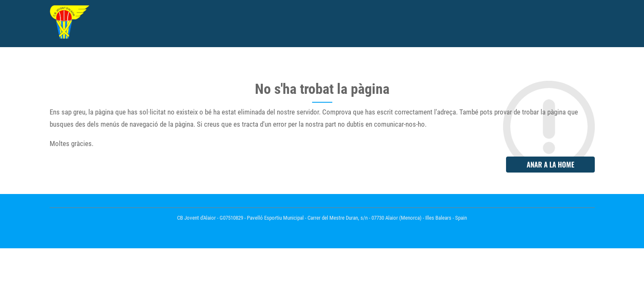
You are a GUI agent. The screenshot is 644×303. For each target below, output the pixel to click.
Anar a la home (550, 164)
